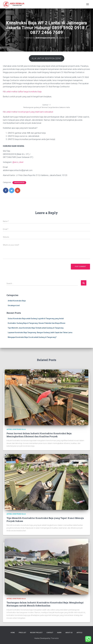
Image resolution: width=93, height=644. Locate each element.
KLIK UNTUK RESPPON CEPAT (47, 58)
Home (13, 633)
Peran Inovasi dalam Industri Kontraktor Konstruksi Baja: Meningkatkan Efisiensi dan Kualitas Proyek (39, 435)
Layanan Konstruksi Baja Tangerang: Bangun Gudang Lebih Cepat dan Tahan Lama (40, 332)
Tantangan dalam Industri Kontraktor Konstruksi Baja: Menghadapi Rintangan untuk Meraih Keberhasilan (45, 604)
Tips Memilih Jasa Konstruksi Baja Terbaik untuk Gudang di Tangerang (36, 328)
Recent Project (36, 633)
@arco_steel (18, 162)
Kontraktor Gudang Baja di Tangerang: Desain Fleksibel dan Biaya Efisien (37, 323)
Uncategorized (19, 183)
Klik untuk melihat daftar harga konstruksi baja (22, 92)
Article (79, 633)
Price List (22, 633)
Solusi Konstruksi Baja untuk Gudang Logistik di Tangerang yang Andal (36, 319)
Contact (50, 633)
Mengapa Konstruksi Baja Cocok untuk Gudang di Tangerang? (32, 337)
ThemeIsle (55, 638)
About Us (69, 633)
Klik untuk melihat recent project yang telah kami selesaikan (28, 112)
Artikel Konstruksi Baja (17, 301)
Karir (59, 633)
